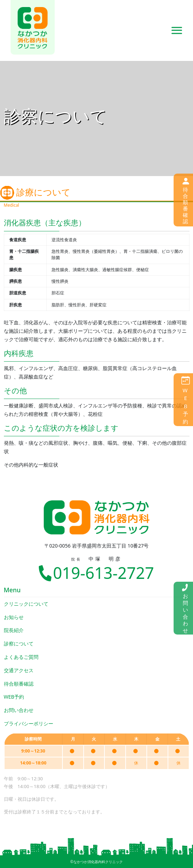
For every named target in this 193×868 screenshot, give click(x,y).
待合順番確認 (19, 684)
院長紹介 (14, 630)
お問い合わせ (19, 710)
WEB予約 (14, 697)
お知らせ (14, 617)
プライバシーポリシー (29, 723)
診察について (19, 644)
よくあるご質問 (21, 657)
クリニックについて (26, 604)
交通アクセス (19, 670)
